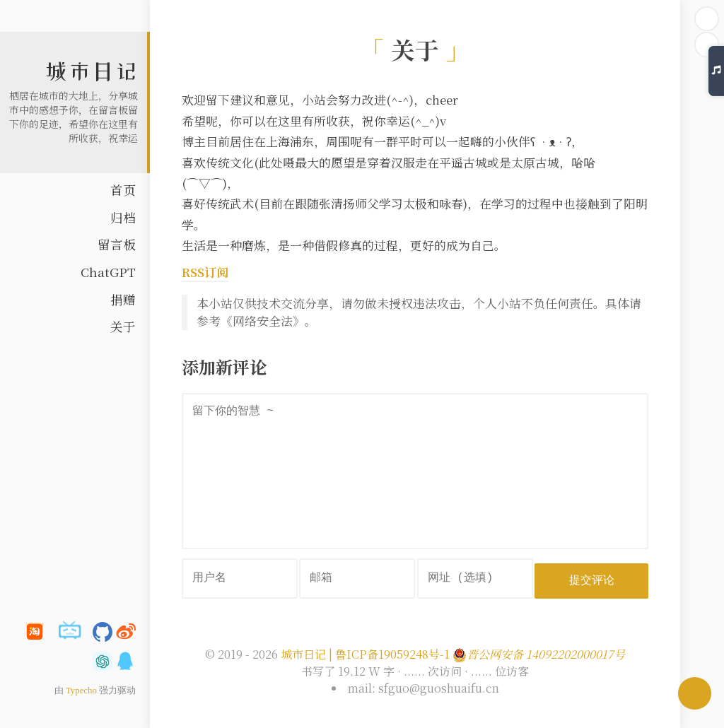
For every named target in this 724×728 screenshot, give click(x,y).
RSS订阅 (205, 272)
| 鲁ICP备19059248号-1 (389, 652)
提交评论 (593, 577)
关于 (123, 326)
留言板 (117, 244)
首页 (123, 190)
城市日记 (91, 71)
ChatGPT (108, 272)
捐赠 (123, 299)
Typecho (81, 691)
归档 (123, 217)
